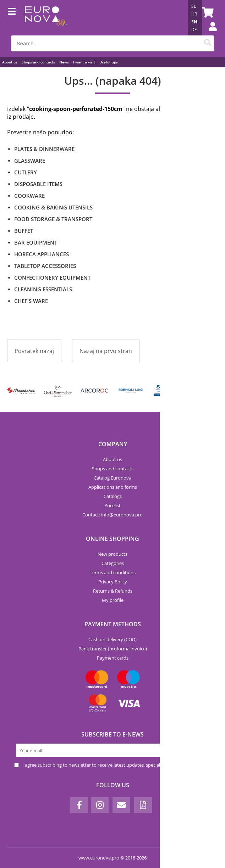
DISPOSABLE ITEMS (38, 184)
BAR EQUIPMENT (36, 242)
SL (194, 6)
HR (194, 14)
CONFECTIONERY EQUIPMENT (52, 278)
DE (194, 30)
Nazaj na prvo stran (106, 351)
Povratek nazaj (34, 351)
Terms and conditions (113, 572)
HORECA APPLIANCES (42, 254)
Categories (113, 563)
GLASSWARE (30, 161)
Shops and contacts (38, 62)
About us (10, 62)
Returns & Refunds (113, 591)
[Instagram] (100, 805)
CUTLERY (26, 172)
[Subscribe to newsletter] (204, 750)
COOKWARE (29, 196)
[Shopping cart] (207, 12)
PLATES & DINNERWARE (44, 149)
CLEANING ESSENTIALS (43, 289)
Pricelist (112, 505)
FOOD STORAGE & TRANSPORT (53, 219)
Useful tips (109, 62)
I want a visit (84, 62)
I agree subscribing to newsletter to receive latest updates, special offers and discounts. (114, 765)
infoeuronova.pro (122, 515)
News (64, 62)
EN (194, 22)
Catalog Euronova (112, 478)
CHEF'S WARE (31, 301)
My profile (113, 600)
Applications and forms (113, 487)
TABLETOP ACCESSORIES (45, 266)
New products (112, 554)
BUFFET (24, 231)
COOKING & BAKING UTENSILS (53, 207)
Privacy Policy (113, 582)
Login (209, 34)
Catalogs (113, 496)
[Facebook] (79, 805)
